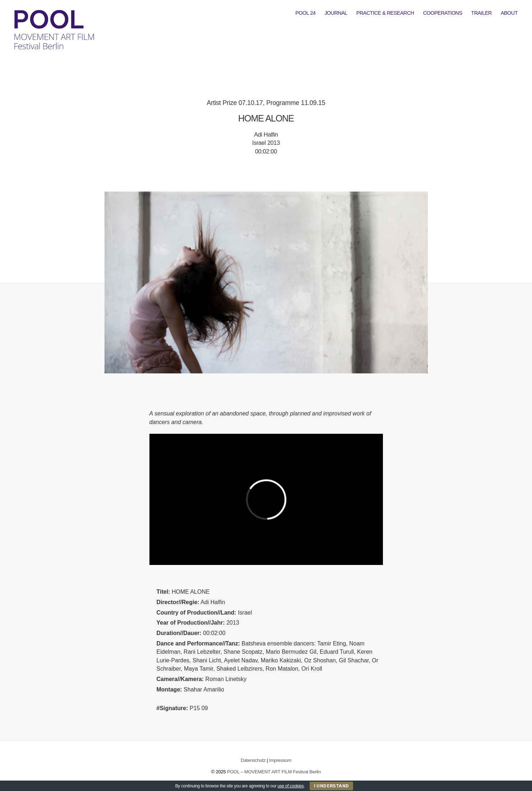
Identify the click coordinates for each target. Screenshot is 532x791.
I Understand (332, 786)
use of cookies (290, 786)
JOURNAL (336, 13)
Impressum (280, 760)
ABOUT (509, 13)
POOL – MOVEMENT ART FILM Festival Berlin (274, 772)
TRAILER (482, 13)
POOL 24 (305, 13)
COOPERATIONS (443, 13)
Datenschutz (253, 760)
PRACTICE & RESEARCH (385, 13)
